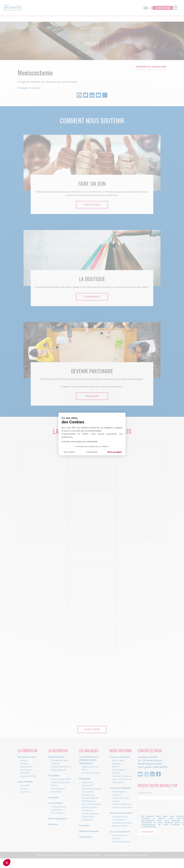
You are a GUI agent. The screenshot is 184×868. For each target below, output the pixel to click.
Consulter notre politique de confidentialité (79, 442)
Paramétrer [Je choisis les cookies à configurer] (92, 452)
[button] (7, 863)
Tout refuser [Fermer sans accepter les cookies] (70, 452)
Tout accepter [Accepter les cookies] (114, 452)
